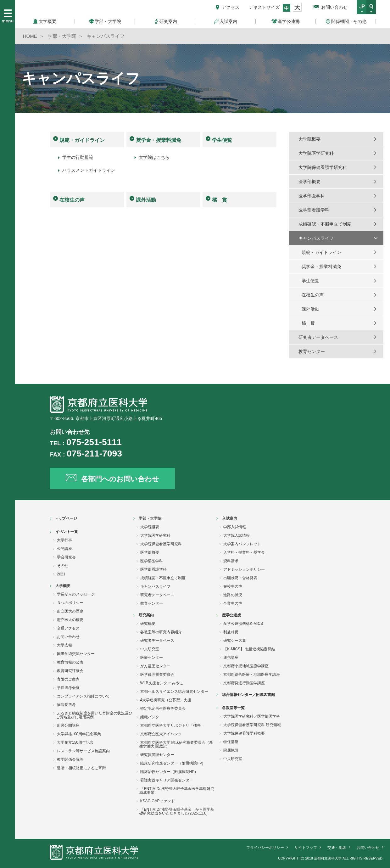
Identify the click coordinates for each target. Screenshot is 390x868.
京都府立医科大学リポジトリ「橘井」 (172, 725)
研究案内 (146, 615)
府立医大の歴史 (70, 611)
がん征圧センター (155, 666)
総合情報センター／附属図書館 (248, 695)
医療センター (152, 658)
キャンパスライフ (316, 238)
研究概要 (148, 624)
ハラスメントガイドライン (89, 170)
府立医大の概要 (70, 620)
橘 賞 (220, 200)
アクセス (231, 7)
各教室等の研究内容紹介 (161, 632)
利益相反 (231, 632)
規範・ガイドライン (82, 140)
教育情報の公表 (70, 662)
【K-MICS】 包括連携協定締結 (249, 649)
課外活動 (146, 200)
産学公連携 (231, 615)
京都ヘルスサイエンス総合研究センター (174, 692)
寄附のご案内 (68, 679)
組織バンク (150, 717)
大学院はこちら (154, 157)
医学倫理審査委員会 (157, 675)
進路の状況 (233, 595)
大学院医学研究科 (316, 153)
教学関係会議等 (70, 759)
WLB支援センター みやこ (162, 683)
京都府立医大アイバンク (161, 734)
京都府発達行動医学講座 (244, 683)
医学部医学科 (312, 196)
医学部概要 (309, 182)
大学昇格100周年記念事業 (79, 734)
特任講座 (231, 742)
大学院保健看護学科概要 (244, 733)
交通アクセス (68, 628)
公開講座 (64, 549)
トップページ (66, 518)
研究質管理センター (157, 755)
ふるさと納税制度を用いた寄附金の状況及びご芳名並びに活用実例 (94, 715)
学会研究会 (66, 557)
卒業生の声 (233, 603)
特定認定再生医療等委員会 (163, 708)
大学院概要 (309, 139)
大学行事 (64, 540)
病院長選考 (66, 705)
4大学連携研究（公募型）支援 (166, 700)
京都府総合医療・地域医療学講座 (252, 675)
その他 (63, 566)
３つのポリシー (70, 603)
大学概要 (63, 586)
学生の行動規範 (78, 157)
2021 (61, 574)
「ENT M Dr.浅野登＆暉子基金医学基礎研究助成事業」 (177, 791)
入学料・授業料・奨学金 (244, 552)
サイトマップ (306, 848)
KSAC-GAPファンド (158, 801)
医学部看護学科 (314, 210)
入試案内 (230, 518)
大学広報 (64, 645)
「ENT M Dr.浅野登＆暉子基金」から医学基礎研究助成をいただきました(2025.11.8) (177, 811)
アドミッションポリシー (244, 569)
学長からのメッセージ (76, 594)
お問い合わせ (334, 7)
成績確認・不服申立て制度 (325, 224)
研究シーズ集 (235, 641)
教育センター (312, 351)
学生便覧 (222, 140)
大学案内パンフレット (242, 544)
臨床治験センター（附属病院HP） (169, 772)
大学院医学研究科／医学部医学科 (252, 716)
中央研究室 (150, 649)
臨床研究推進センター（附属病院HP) (172, 763)
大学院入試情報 (237, 535)
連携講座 (231, 658)
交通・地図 (337, 848)
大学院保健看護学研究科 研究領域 (252, 725)
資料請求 (231, 561)
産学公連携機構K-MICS (243, 624)
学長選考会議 (68, 688)
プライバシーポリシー (265, 848)
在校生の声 (72, 200)
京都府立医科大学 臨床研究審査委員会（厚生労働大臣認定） (176, 744)
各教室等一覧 (233, 708)
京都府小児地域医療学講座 (246, 666)
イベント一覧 (67, 532)
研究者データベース (318, 337)
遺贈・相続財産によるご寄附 (81, 768)
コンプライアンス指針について (83, 696)
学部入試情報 (235, 527)
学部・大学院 (150, 518)
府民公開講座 (68, 725)
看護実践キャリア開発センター (167, 780)
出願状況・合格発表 (240, 578)
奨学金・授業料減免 (159, 140)
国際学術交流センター (76, 654)
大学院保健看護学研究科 (323, 167)
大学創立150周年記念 (75, 742)
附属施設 (231, 750)
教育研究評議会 (70, 671)
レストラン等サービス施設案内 (83, 751)
